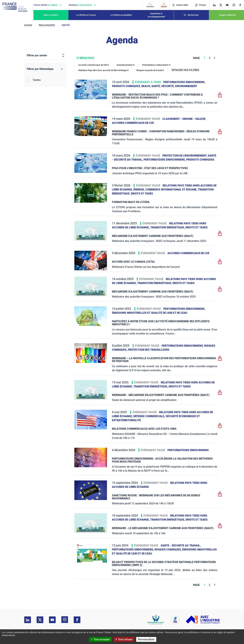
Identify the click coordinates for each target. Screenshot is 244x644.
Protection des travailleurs (149, 350)
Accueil (28, 25)
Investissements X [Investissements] (126, 65)
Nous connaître (51, 15)
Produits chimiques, (127, 86)
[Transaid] (150, 5)
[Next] (215, 58)
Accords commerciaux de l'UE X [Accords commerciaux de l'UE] (94, 65)
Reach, (146, 86)
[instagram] (235, 5)
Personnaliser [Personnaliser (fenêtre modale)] (146, 639)
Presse (200, 5)
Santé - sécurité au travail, (181, 546)
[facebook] (241, 5)
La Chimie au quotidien (121, 15)
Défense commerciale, (149, 416)
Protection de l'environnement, (185, 156)
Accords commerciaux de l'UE (133, 123)
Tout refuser (124, 639)
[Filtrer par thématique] (46, 69)
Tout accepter (100, 639)
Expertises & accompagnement (156, 15)
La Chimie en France (86, 15)
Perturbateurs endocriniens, (184, 82)
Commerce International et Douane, (172, 190)
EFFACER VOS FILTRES (185, 70)
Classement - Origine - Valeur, (184, 119)
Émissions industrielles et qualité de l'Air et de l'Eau (150, 313)
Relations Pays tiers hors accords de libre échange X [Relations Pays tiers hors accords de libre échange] (103, 70)
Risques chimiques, (168, 550)
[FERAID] (164, 5)
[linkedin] (214, 5)
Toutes (37, 80)
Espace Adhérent (227, 15)
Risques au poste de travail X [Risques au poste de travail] (150, 70)
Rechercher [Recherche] (193, 15)
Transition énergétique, (168, 227)
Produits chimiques (200, 160)
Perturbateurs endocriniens (188, 450)
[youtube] (228, 5)
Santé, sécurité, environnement (174, 86)
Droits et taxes (142, 194)
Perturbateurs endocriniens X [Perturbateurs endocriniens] (156, 65)
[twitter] (222, 5)
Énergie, (139, 190)
